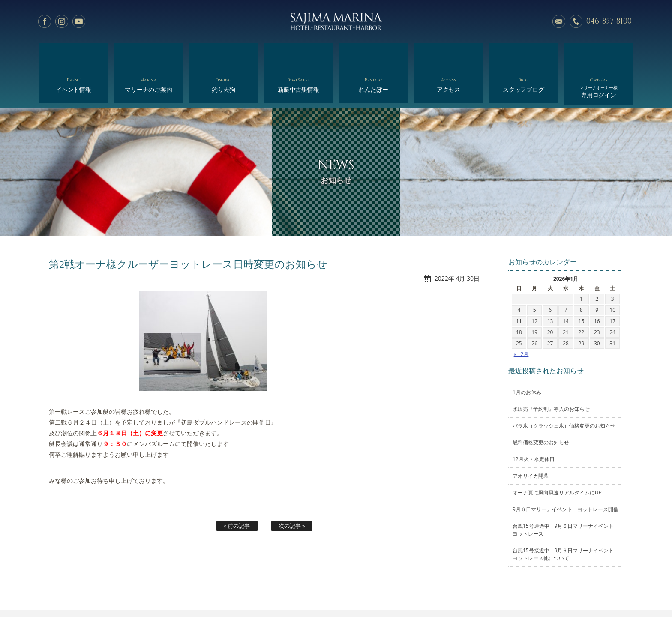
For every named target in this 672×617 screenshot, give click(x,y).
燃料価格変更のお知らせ (541, 408)
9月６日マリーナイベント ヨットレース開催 (565, 475)
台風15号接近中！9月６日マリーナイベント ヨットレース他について (566, 520)
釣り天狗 (223, 55)
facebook (45, 21)
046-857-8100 (609, 21)
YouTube (79, 21)
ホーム (121, 590)
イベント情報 (73, 55)
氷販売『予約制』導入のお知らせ (551, 374)
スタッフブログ (523, 55)
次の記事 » (292, 491)
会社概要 (364, 590)
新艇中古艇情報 (298, 55)
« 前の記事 (237, 491)
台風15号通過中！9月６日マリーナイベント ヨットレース (566, 495)
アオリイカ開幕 (531, 441)
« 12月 (521, 319)
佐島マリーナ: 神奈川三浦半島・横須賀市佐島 (336, 21)
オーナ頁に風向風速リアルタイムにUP (557, 458)
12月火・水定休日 (534, 424)
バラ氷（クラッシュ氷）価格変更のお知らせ (564, 391)
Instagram (62, 21)
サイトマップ (482, 590)
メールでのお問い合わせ (559, 21)
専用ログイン (598, 57)
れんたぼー (373, 55)
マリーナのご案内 (148, 55)
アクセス (448, 55)
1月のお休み (527, 358)
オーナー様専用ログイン (536, 590)
